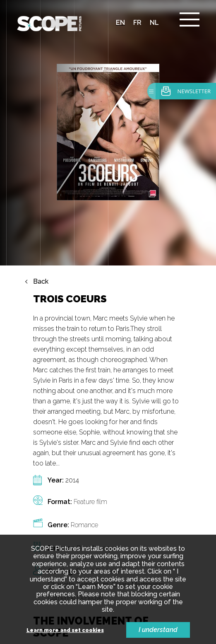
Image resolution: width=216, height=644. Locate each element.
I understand (158, 630)
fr (137, 23)
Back (41, 282)
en (120, 23)
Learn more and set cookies (65, 631)
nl (154, 23)
